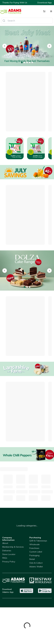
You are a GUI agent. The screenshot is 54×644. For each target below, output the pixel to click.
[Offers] (27, 172)
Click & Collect (36, 563)
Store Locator (9, 554)
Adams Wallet (36, 567)
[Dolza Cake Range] (27, 270)
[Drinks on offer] (27, 46)
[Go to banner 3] (27, 63)
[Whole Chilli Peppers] (27, 454)
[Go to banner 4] (30, 63)
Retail (32, 559)
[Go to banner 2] (24, 63)
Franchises (34, 548)
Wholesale (34, 544)
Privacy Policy (9, 562)
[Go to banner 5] (32, 63)
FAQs (5, 558)
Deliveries (7, 551)
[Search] (4, 21)
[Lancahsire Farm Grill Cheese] (27, 369)
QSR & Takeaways (38, 541)
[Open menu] (51, 11)
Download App (45, 3)
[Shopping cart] (44, 11)
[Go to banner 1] (22, 63)
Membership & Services (13, 547)
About (5, 543)
